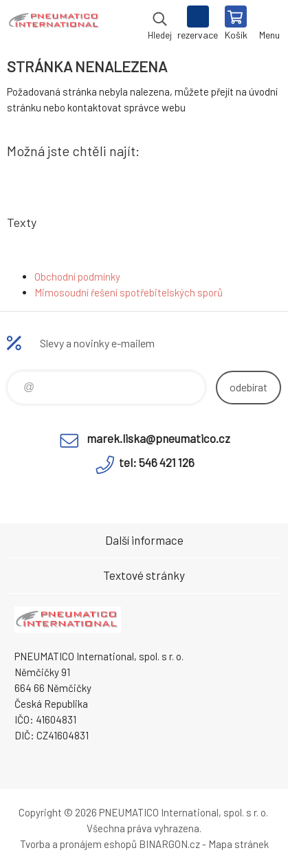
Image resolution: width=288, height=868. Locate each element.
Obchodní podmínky (77, 276)
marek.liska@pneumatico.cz (158, 438)
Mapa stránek (239, 844)
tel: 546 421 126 (157, 462)
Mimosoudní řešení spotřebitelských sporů (129, 292)
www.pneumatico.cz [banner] (54, 24)
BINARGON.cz (169, 844)
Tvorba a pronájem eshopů (78, 844)
